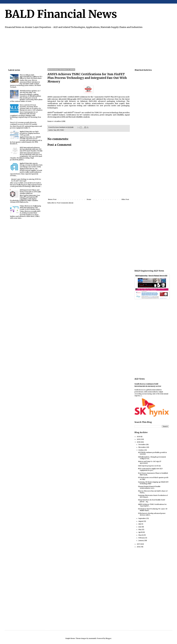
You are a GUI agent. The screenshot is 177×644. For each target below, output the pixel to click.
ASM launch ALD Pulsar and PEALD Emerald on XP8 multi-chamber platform (31, 192)
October (141, 450)
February (142, 538)
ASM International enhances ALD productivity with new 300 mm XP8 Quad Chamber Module (31, 149)
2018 (139, 442)
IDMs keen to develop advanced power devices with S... (152, 514)
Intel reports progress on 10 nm (149, 466)
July (140, 524)
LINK (63, 121)
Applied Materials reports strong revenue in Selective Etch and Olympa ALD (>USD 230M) (31, 165)
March (141, 535)
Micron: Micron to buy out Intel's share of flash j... (153, 492)
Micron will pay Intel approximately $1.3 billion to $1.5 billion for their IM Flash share (31, 77)
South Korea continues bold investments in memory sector (148, 385)
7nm (55, 130)
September (142, 518)
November (142, 447)
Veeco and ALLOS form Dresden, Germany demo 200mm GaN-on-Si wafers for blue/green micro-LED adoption (31, 107)
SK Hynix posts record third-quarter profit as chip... (153, 478)
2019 (139, 439)
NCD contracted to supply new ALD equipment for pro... (150, 469)
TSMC (62, 130)
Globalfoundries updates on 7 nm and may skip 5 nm (30, 92)
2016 (139, 547)
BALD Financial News (61, 14)
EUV (58, 130)
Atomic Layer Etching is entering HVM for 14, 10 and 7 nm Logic (26, 180)
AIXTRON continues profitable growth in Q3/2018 (152, 453)
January (141, 540)
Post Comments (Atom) (65, 203)
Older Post (125, 199)
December (142, 444)
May (140, 529)
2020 (139, 437)
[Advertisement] (79, 48)
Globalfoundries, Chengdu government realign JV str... (152, 458)
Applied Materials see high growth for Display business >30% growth (30, 133)
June (140, 527)
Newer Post (52, 199)
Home (89, 199)
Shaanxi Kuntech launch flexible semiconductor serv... (149, 487)
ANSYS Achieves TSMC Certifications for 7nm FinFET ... (152, 505)
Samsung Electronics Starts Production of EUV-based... (153, 496)
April (140, 532)
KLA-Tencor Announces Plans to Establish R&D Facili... (153, 474)
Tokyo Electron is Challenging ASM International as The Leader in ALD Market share (30, 208)
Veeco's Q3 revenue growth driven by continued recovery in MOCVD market (24, 123)
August (141, 521)
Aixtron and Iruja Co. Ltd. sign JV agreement (150, 462)
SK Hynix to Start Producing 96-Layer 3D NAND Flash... (153, 510)
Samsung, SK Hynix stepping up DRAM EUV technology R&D (153, 483)
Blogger (108, 638)
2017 (139, 544)
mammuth (92, 638)
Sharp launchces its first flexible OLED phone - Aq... (152, 501)
